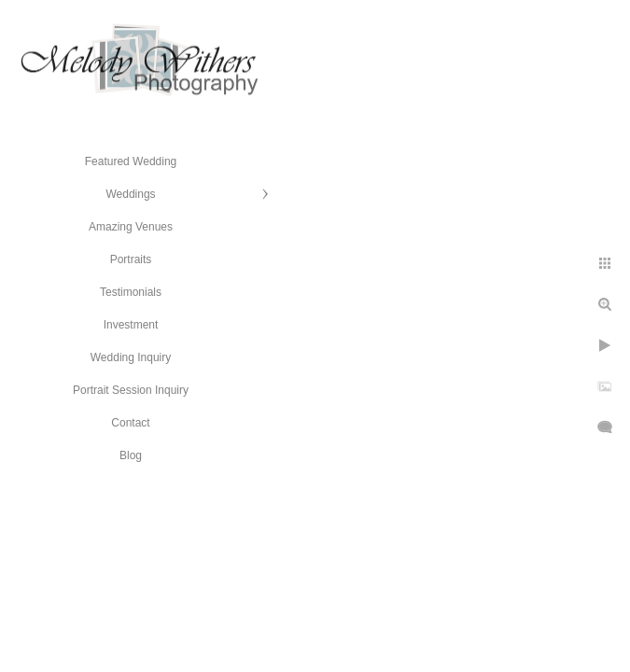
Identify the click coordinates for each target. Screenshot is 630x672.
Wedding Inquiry (131, 357)
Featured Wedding (131, 161)
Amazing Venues (131, 227)
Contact (130, 423)
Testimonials (131, 292)
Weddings (130, 194)
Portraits (131, 259)
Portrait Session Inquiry (131, 390)
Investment (131, 325)
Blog (131, 455)
